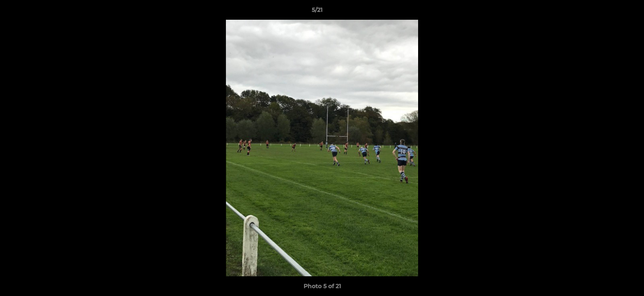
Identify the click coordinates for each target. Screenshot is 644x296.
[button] (609, 12)
